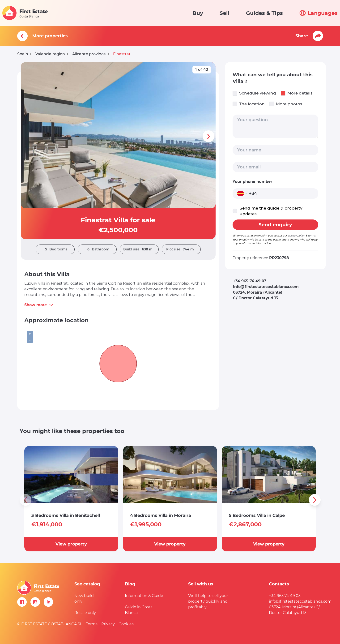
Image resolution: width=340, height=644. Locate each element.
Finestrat (122, 54)
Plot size (181, 249)
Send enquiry (275, 225)
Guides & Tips (264, 13)
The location (249, 104)
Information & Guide (144, 596)
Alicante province (89, 54)
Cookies (126, 624)
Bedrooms (55, 249)
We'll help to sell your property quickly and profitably (208, 601)
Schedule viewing (254, 93)
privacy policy (296, 236)
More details (297, 93)
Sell (225, 13)
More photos (286, 104)
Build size (139, 249)
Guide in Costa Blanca (139, 610)
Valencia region (50, 54)
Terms (92, 624)
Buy (198, 13)
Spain (23, 54)
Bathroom (97, 249)
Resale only (85, 613)
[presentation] (208, 136)
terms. (312, 236)
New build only (84, 599)
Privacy (108, 624)
